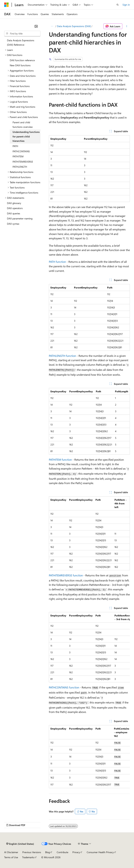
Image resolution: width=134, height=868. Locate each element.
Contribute (62, 852)
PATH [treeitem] (15, 146)
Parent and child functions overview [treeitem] (23, 125)
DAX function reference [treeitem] (22, 60)
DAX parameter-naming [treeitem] (20, 218)
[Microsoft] (6, 5)
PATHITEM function (60, 460)
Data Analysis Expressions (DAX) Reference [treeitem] (21, 43)
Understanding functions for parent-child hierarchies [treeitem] (26, 136)
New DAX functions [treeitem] (20, 65)
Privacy (76, 852)
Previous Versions (32, 852)
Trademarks (28, 857)
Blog (48, 852)
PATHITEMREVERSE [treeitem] (23, 162)
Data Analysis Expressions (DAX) (74, 26)
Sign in (126, 5)
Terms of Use (11, 857)
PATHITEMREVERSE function (66, 575)
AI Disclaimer (11, 852)
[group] (89, 647)
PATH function (57, 262)
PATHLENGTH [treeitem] (20, 167)
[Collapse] (36, 26)
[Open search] (118, 5)
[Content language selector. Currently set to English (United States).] (20, 844)
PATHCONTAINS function (64, 687)
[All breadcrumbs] (52, 26)
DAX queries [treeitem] (14, 213)
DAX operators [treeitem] (15, 208)
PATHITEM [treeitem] (18, 156)
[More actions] (127, 26)
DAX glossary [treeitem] (14, 203)
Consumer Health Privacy (100, 852)
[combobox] (22, 34)
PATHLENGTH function (62, 356)
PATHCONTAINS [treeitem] (21, 151)
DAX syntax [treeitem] (13, 224)
